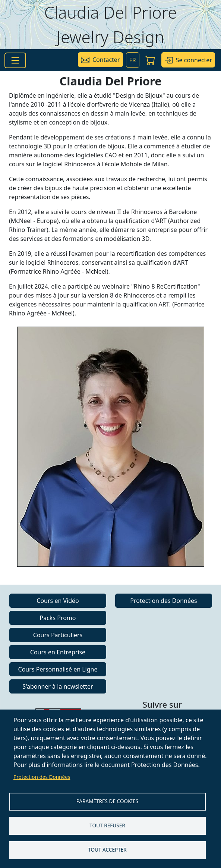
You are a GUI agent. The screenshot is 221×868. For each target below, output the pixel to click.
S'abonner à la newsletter (58, 686)
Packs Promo (58, 618)
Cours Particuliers (58, 635)
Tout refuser (107, 825)
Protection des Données (42, 777)
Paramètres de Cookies (107, 801)
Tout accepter (107, 850)
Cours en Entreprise (58, 652)
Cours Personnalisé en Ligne (58, 669)
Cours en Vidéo (58, 601)
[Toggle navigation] (15, 60)
